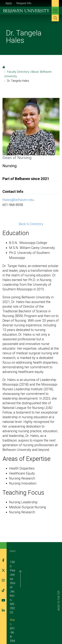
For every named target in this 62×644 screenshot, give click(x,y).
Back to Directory (31, 224)
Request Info (24, 3)
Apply (9, 3)
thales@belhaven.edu (18, 200)
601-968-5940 (26, 579)
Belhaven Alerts (30, 632)
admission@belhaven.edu (26, 583)
